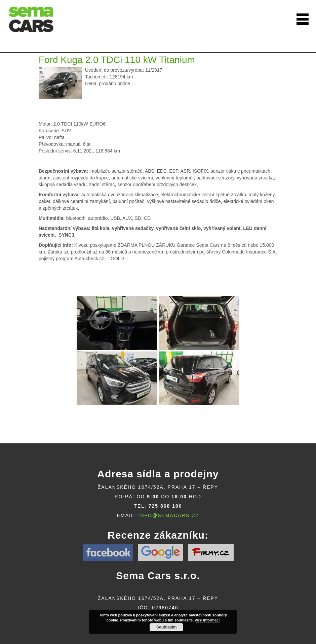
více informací (207, 620)
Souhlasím (167, 627)
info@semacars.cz (169, 515)
